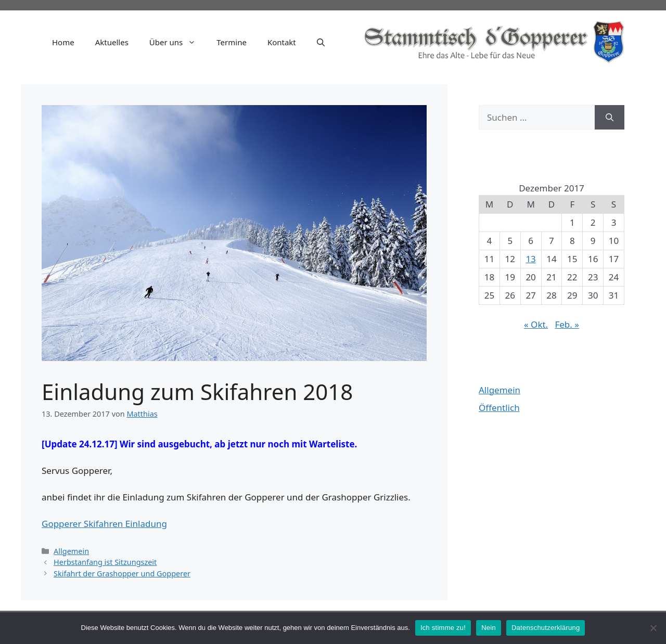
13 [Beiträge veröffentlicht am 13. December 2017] (530, 259)
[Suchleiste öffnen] (321, 42)
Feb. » (567, 324)
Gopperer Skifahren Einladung (104, 524)
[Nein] (653, 628)
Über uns (178, 42)
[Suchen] (610, 118)
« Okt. (536, 324)
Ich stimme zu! (443, 628)
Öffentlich (499, 408)
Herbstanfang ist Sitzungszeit (105, 562)
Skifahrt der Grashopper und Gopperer (122, 574)
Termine (232, 42)
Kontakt (282, 42)
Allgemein (71, 551)
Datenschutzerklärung (546, 628)
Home (63, 42)
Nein (489, 628)
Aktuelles (112, 42)
